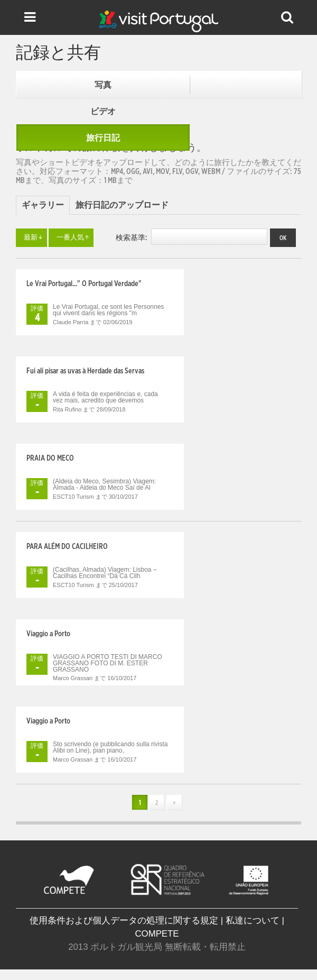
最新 (31, 238)
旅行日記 (103, 138)
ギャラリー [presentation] (43, 205)
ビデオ (103, 112)
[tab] (43, 205)
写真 (103, 85)
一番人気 (70, 238)
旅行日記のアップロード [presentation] (122, 205)
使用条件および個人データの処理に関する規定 (124, 921)
